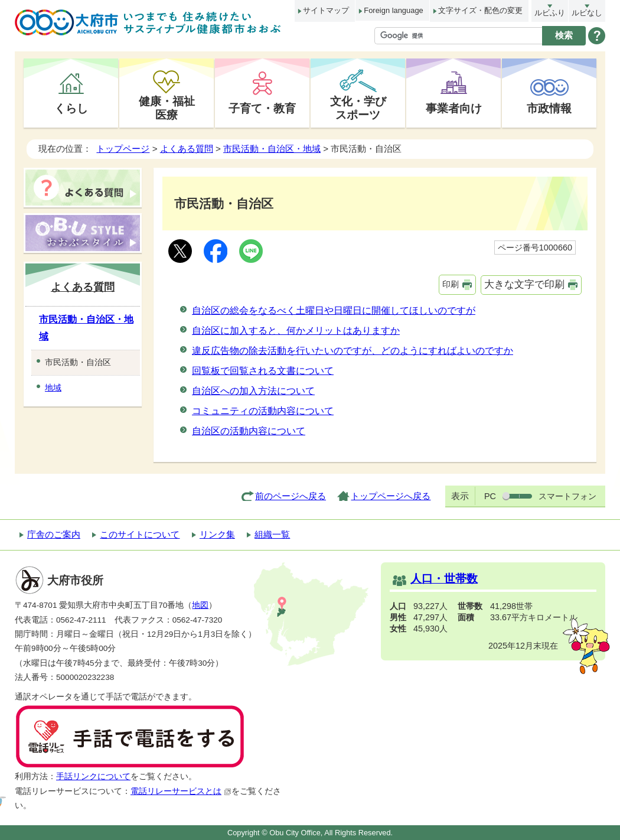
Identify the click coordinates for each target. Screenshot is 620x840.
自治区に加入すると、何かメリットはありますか (296, 331)
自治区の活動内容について (249, 431)
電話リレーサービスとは (181, 791)
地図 (200, 605)
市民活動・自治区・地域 (272, 149)
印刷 (451, 284)
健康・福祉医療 (167, 108)
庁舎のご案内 (54, 534)
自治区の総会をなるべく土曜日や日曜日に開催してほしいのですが (334, 310)
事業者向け (454, 108)
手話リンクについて (93, 776)
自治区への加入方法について (253, 391)
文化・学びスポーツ (358, 108)
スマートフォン (567, 496)
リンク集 (217, 534)
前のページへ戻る (291, 496)
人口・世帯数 (444, 579)
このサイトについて (140, 534)
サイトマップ (326, 10)
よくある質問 (187, 149)
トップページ (123, 149)
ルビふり (550, 13)
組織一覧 (272, 534)
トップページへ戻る (391, 496)
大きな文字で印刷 (524, 284)
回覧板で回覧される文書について (263, 371)
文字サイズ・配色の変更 (480, 10)
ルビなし (587, 13)
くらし (71, 108)
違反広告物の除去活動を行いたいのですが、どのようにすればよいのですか (353, 351)
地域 (53, 388)
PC (490, 496)
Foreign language (393, 10)
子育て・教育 (262, 108)
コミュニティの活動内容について (263, 411)
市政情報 (549, 108)
